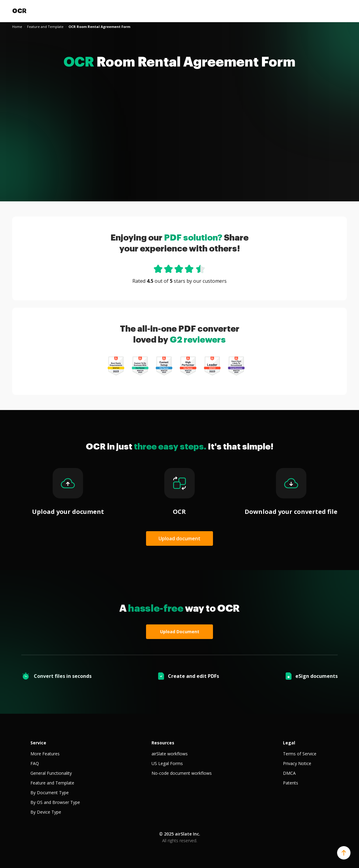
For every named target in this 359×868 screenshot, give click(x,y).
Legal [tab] (289, 743)
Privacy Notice (297, 763)
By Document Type (50, 793)
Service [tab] (38, 743)
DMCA (289, 773)
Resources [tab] (163, 743)
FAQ (35, 763)
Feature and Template (52, 783)
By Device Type (46, 812)
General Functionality (51, 773)
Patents (291, 783)
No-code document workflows (182, 773)
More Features (45, 754)
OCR (19, 11)
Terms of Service (300, 754)
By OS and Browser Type (55, 802)
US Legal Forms (167, 763)
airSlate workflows (170, 754)
